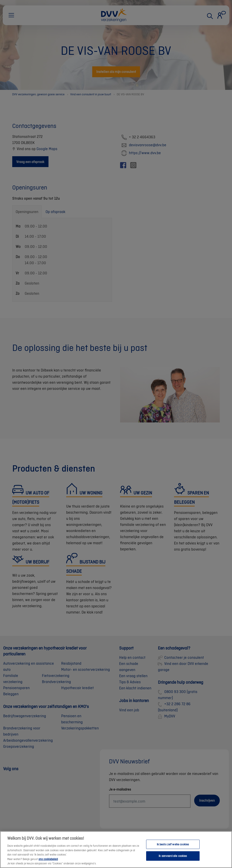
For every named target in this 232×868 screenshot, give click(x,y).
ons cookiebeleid (48, 863)
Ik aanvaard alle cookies (173, 860)
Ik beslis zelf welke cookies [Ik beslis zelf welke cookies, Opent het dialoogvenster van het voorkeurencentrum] (173, 848)
